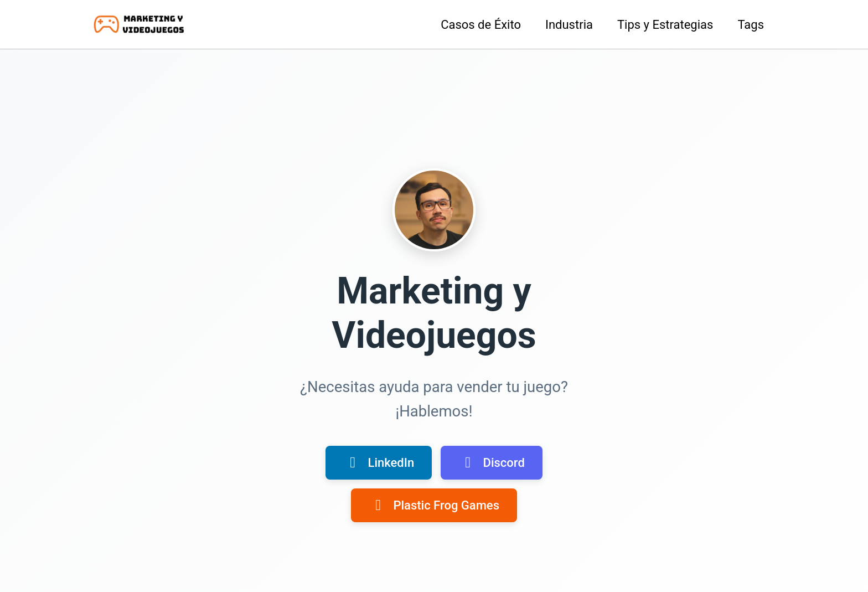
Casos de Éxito (481, 25)
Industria (569, 25)
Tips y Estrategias (665, 25)
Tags (751, 25)
